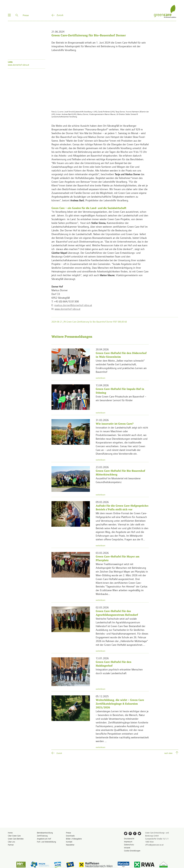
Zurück (60, 15)
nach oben (168, 753)
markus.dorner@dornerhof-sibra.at (73, 305)
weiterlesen (101, 378)
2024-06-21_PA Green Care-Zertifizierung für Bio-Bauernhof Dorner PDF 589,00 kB (89, 322)
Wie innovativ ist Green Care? (115, 424)
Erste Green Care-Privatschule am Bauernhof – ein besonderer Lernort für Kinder (121, 398)
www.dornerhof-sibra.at (67, 309)
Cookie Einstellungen (132, 851)
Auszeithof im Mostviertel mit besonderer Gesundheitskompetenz (118, 480)
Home (10, 833)
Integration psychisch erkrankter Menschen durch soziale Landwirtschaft (119, 671)
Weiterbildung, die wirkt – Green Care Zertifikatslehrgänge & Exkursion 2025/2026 (120, 704)
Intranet (127, 848)
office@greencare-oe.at (154, 845)
